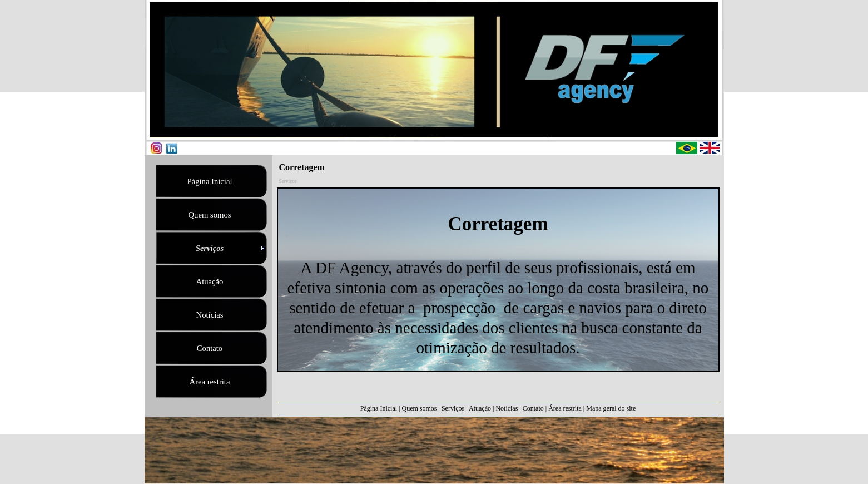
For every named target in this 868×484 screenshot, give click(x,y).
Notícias (507, 408)
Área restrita (565, 408)
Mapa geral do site (611, 408)
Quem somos (420, 408)
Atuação (480, 408)
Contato (533, 408)
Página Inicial (379, 408)
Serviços (453, 408)
